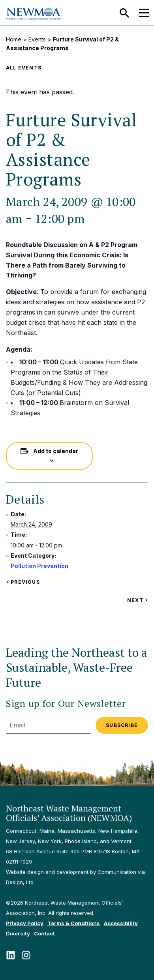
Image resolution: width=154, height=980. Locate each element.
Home (14, 39)
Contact (44, 933)
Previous (23, 582)
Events (37, 39)
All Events (24, 68)
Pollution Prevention (39, 566)
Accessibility (121, 923)
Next (138, 600)
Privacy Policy (25, 923)
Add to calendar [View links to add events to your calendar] (56, 451)
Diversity (18, 933)
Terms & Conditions (74, 923)
